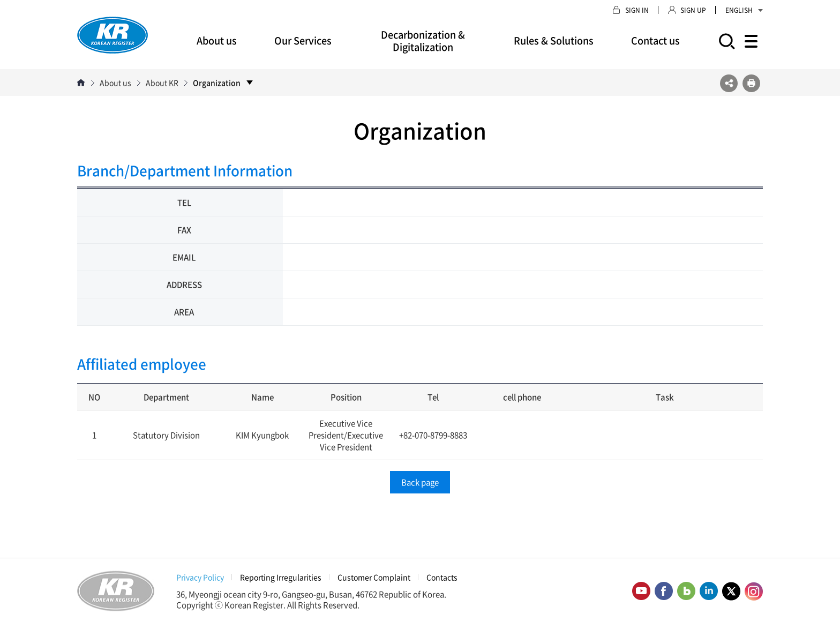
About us (217, 40)
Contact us (655, 40)
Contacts (442, 577)
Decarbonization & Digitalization (423, 41)
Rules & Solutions (554, 40)
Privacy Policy (200, 577)
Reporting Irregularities (281, 577)
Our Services (303, 40)
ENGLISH (744, 10)
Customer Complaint (374, 577)
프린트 (751, 83)
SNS (729, 83)
